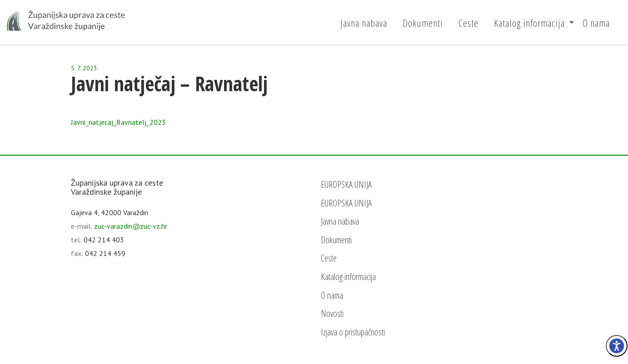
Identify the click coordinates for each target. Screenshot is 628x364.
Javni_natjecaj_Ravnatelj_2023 (118, 122)
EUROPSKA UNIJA (346, 184)
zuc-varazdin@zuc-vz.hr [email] (131, 226)
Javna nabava (364, 23)
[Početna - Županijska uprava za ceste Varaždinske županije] (66, 20)
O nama (596, 23)
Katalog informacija (529, 23)
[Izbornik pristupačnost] (617, 346)
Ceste (469, 23)
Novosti (332, 313)
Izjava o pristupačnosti (353, 332)
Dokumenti (423, 23)
